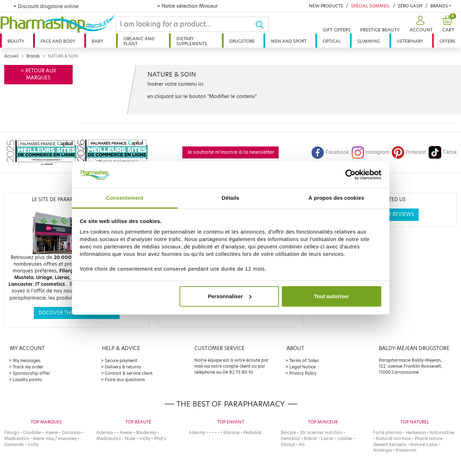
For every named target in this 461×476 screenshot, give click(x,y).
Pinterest (409, 152)
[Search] (185, 24)
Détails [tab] (231, 198)
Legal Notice (302, 367)
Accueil (11, 56)
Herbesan (416, 432)
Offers (447, 41)
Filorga (12, 432)
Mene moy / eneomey (55, 438)
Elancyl (288, 444)
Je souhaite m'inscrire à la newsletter (230, 152)
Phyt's (160, 438)
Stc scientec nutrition (321, 432)
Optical (332, 41)
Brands (439, 6)
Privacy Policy (303, 373)
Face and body (58, 41)
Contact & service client (129, 373)
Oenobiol (290, 438)
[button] (420, 24)
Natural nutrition (393, 438)
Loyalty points (27, 379)
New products (326, 6)
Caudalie (32, 432)
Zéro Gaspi (410, 6)
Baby (98, 41)
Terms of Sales (304, 360)
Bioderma (146, 432)
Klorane (231, 432)
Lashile (345, 438)
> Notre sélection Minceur (187, 6)
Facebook (330, 152)
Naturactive (442, 432)
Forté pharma (387, 432)
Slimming (369, 41)
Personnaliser (229, 296)
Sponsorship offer (31, 373)
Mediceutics (17, 438)
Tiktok (443, 152)
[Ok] (262, 24)
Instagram (370, 152)
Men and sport (289, 41)
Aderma (105, 432)
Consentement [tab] (125, 198)
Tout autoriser (332, 296)
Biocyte (288, 432)
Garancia (71, 432)
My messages (27, 360)
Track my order (28, 367)
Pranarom (406, 450)
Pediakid (252, 432)
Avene (51, 432)
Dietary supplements (192, 41)
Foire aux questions (125, 379)
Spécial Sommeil (371, 6)
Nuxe (130, 438)
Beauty (16, 41)
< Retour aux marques (38, 74)
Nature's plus (424, 444)
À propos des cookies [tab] (336, 198)
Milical (310, 438)
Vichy (33, 444)
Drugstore (242, 41)
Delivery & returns (123, 367)
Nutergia (383, 450)
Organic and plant (139, 41)
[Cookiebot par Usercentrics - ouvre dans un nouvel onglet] (350, 175)
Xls (302, 444)
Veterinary (410, 41)
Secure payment (121, 360)
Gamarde (14, 444)
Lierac (327, 438)
